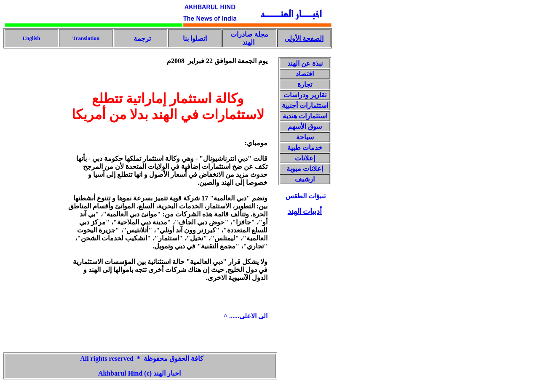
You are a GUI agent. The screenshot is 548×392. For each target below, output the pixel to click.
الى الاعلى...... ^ (246, 316)
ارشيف (305, 179)
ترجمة (141, 39)
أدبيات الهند (305, 211)
